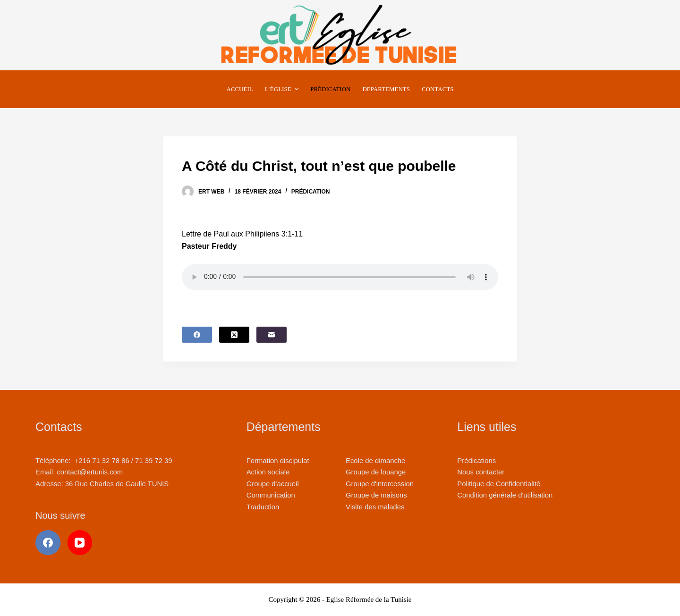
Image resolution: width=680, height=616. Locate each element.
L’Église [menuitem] (283, 89)
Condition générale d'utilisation (505, 495)
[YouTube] (80, 543)
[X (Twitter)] (234, 335)
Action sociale (268, 472)
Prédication (311, 192)
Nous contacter (481, 472)
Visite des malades (375, 507)
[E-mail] (272, 335)
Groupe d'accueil (273, 484)
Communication (271, 495)
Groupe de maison (374, 495)
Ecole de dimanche (375, 461)
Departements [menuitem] (386, 89)
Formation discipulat (278, 461)
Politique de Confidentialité (499, 484)
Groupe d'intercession (380, 484)
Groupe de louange (376, 472)
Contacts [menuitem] (438, 89)
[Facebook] (197, 335)
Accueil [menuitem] (239, 89)
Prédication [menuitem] (330, 89)
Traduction (263, 507)
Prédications (476, 461)
